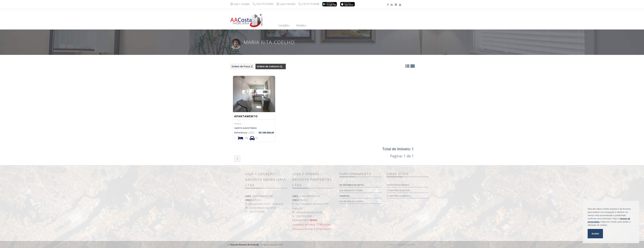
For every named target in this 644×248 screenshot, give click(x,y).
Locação (284, 25)
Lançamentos (321, 25)
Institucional (359, 25)
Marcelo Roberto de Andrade (245, 245)
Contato (378, 24)
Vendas (301, 25)
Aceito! (595, 234)
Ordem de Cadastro (270, 66)
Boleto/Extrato (408, 18)
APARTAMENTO (246, 116)
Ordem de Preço (242, 66)
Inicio (269, 25)
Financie (341, 25)
